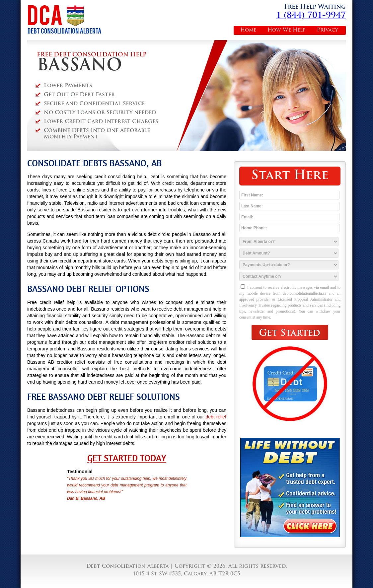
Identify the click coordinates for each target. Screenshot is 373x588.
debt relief (216, 417)
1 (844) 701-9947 (311, 16)
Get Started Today (127, 458)
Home (248, 30)
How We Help (287, 30)
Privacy (328, 30)
